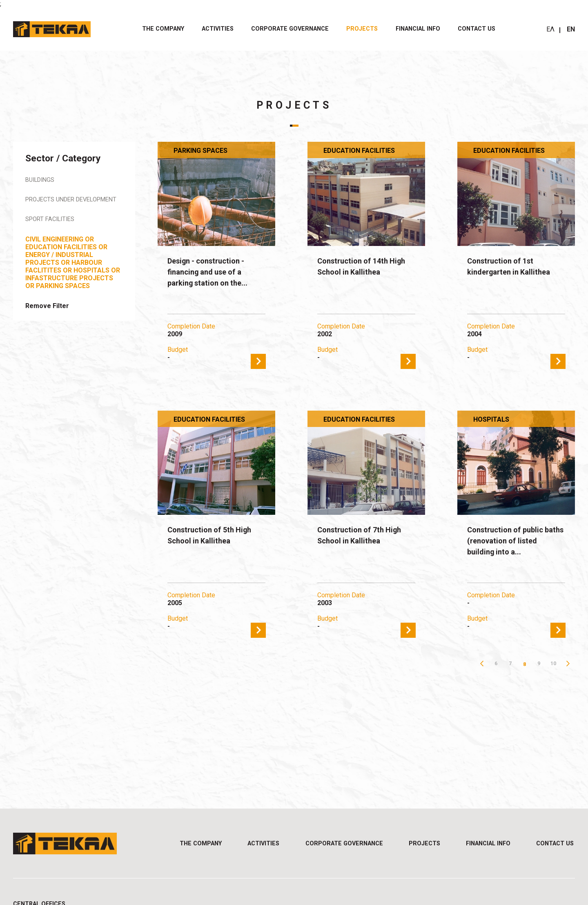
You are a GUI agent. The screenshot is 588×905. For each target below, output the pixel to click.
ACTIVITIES (218, 29)
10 (553, 664)
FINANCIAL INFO (418, 29)
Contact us (477, 29)
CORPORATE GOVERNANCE (290, 29)
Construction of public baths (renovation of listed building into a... (509, 542)
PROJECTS (362, 29)
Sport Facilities (53, 228)
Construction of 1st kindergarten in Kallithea (512, 267)
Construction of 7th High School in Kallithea (364, 536)
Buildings (42, 180)
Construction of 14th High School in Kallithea (366, 267)
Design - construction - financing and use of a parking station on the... (212, 273)
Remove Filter (47, 315)
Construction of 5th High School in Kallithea (214, 536)
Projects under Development (53, 204)
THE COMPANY (163, 29)
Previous (482, 664)
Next (568, 664)
